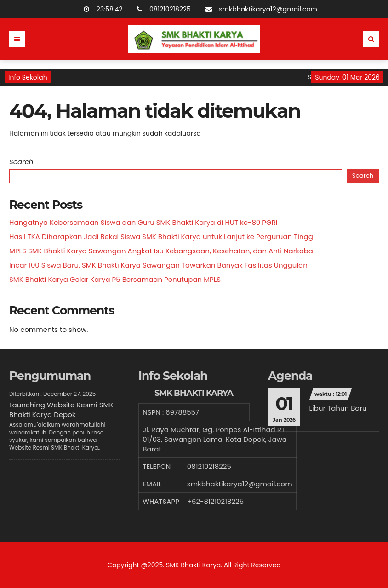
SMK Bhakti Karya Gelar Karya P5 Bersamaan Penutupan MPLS (115, 279)
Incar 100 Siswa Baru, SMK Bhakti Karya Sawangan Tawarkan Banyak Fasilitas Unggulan (158, 265)
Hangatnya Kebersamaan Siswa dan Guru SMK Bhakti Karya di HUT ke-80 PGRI (143, 222)
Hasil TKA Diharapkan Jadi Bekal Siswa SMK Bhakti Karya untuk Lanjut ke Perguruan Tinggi (162, 237)
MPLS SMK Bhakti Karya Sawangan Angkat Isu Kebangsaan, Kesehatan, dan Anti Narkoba (161, 251)
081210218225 (159, 9)
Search (21, 162)
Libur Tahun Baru (338, 408)
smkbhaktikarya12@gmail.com (257, 9)
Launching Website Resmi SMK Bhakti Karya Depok (61, 410)
